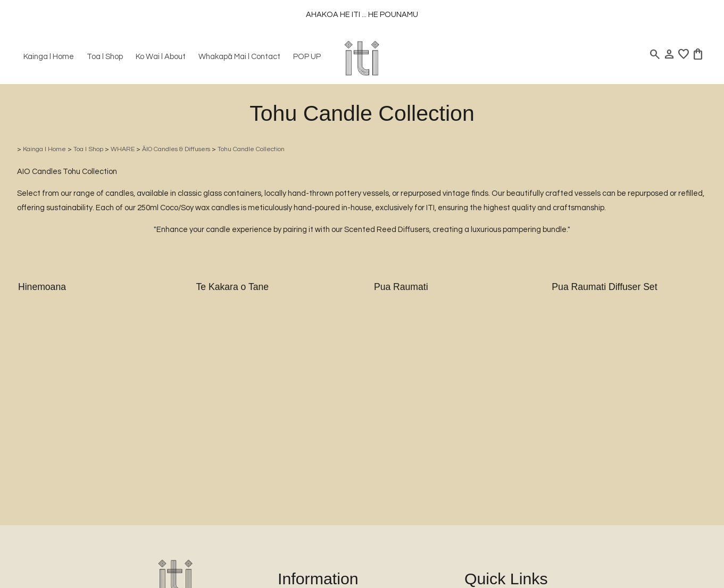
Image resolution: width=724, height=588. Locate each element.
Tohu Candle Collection (251, 149)
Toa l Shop (105, 57)
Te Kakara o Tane (232, 287)
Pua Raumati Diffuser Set (604, 287)
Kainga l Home (49, 57)
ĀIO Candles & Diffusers (176, 149)
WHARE (123, 149)
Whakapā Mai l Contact (239, 57)
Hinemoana (42, 287)
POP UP (307, 57)
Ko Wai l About (161, 57)
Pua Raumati (401, 287)
